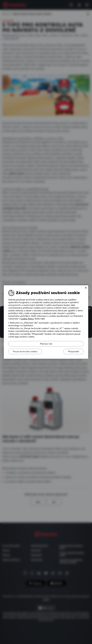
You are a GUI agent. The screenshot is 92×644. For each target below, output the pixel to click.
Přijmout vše (46, 344)
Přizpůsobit (73, 351)
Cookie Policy (27, 319)
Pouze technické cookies (25, 351)
